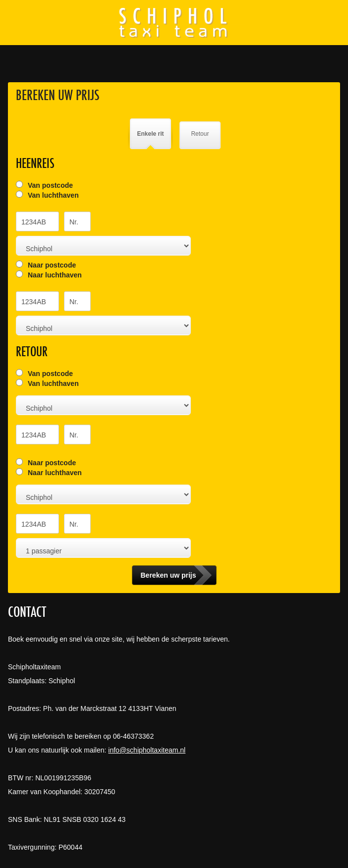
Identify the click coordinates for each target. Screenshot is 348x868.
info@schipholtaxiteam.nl (147, 750)
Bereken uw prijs (58, 95)
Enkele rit (151, 134)
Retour (200, 134)
